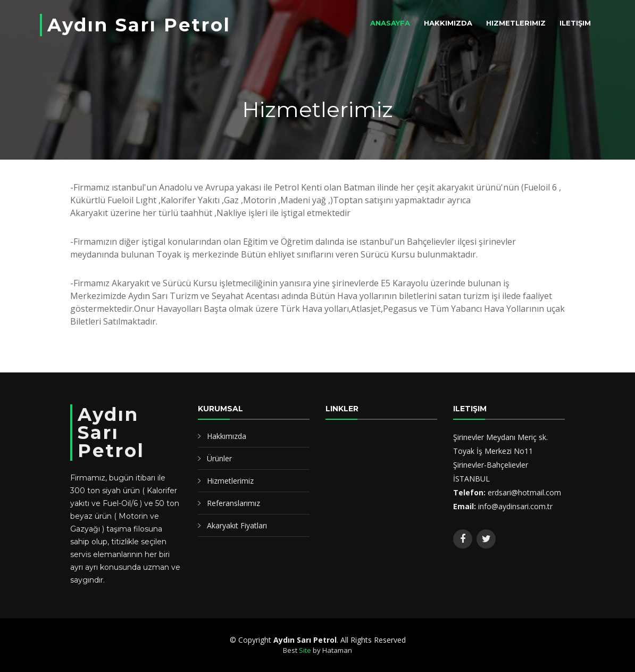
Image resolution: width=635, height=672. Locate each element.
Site (305, 650)
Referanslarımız (233, 503)
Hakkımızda (448, 23)
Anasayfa (390, 23)
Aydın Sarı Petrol (139, 25)
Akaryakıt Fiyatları (237, 525)
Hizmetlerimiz (516, 23)
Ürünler (219, 458)
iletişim (575, 23)
